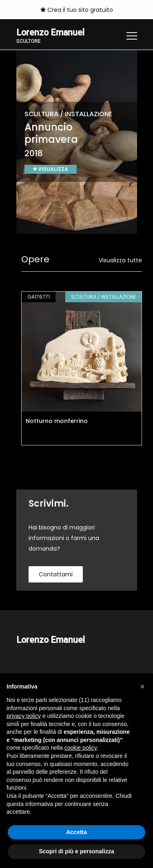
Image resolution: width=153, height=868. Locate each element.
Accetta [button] (76, 832)
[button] (142, 686)
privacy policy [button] (24, 716)
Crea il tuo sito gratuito (77, 10)
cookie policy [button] (81, 748)
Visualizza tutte (120, 260)
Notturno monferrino (57, 421)
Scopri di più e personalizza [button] (76, 851)
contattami (56, 574)
